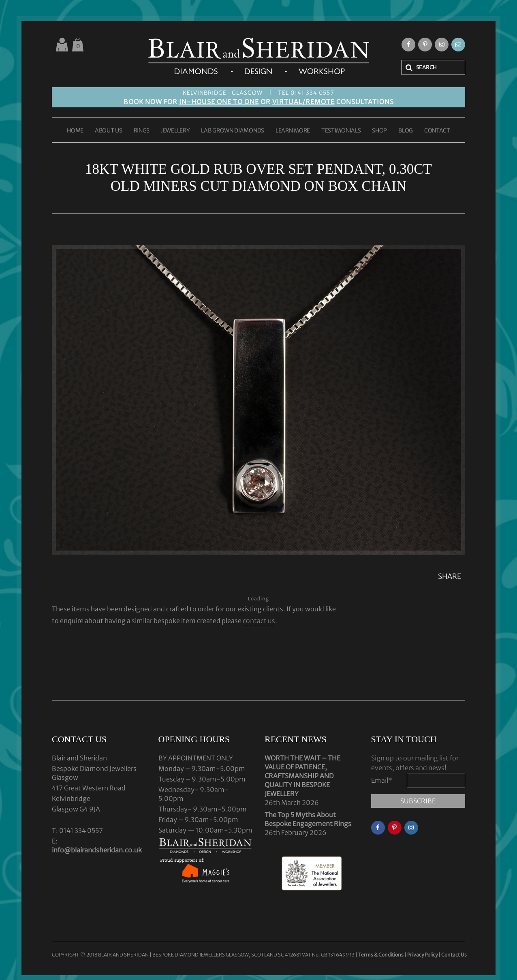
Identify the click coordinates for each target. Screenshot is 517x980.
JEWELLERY (175, 131)
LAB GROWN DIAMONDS (233, 131)
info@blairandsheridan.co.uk (97, 850)
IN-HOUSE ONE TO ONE (219, 102)
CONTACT (437, 131)
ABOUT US (109, 131)
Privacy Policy (422, 955)
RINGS (142, 131)
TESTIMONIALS (341, 131)
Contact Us (454, 955)
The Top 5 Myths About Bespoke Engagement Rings (308, 819)
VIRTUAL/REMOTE (303, 102)
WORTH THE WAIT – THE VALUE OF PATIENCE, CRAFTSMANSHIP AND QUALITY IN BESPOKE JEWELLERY (302, 776)
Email (382, 780)
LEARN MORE (293, 131)
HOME (75, 131)
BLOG (406, 131)
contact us (259, 621)
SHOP (379, 131)
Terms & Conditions (381, 955)
